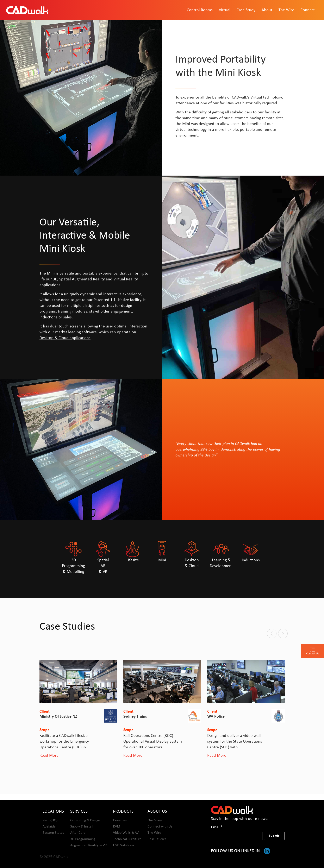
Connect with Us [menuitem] (160, 826)
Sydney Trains (135, 717)
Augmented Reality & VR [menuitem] (89, 845)
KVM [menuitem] (117, 826)
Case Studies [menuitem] (157, 839)
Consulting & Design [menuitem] (85, 820)
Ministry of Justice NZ (58, 717)
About (267, 10)
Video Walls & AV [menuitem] (126, 833)
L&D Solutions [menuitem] (124, 845)
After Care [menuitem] (78, 833)
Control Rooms (200, 10)
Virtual (225, 10)
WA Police (216, 717)
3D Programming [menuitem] (83, 839)
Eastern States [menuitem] (53, 833)
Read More (49, 756)
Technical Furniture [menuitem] (127, 839)
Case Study (246, 10)
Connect (308, 10)
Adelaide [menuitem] (49, 826)
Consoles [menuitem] (120, 820)
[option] (78, 709)
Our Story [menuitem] (155, 820)
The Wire (286, 10)
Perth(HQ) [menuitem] (50, 820)
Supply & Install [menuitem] (82, 826)
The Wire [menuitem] (154, 833)
